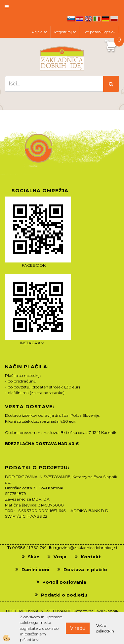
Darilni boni (35, 569)
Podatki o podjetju (64, 595)
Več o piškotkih (105, 628)
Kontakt (91, 557)
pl (114, 19)
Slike (34, 557)
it (97, 19)
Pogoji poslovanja (64, 582)
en (88, 19)
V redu (78, 628)
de (105, 19)
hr (80, 19)
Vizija (60, 557)
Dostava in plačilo (85, 569)
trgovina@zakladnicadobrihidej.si (85, 548)
